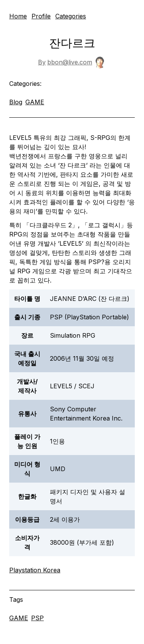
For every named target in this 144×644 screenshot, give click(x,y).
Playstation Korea (35, 570)
